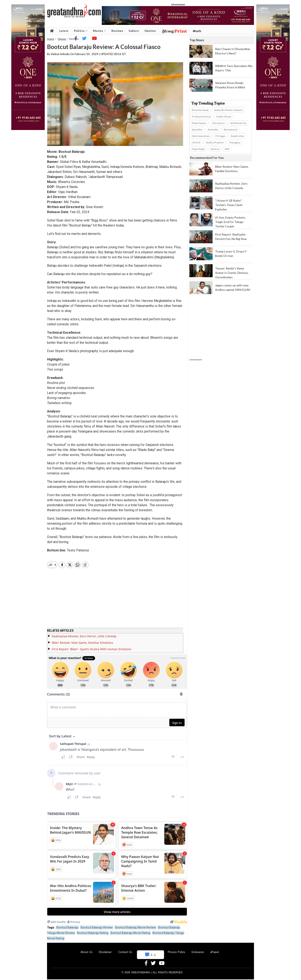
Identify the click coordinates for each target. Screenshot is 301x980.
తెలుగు (197, 31)
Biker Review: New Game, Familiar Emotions (82, 640)
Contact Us (125, 949)
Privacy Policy (177, 949)
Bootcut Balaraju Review (97, 925)
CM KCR (196, 142)
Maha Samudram (201, 136)
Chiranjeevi (218, 123)
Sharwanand (230, 129)
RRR (227, 149)
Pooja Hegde (198, 149)
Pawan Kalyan (199, 123)
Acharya (215, 149)
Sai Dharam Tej (238, 123)
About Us (86, 949)
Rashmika (213, 129)
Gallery (134, 31)
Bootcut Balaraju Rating (93, 930)
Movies (99, 31)
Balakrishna (238, 136)
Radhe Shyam (224, 117)
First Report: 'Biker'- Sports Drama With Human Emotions (92, 647)
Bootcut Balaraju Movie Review (136, 925)
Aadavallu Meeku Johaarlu (228, 110)
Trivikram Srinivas (201, 117)
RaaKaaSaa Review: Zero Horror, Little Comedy (84, 634)
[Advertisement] (221, 424)
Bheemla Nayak (200, 110)
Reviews (117, 31)
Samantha (197, 129)
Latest (64, 31)
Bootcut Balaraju (67, 925)
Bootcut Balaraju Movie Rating (130, 930)
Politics (81, 31)
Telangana (235, 142)
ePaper (215, 949)
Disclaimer (105, 949)
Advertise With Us (150, 949)
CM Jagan (220, 136)
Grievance (198, 949)
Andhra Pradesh (215, 142)
